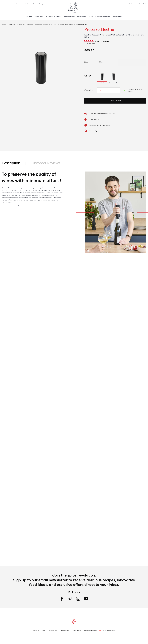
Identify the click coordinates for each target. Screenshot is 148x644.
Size (86, 62)
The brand (19, 4)
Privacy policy (77, 631)
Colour (88, 76)
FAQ (44, 631)
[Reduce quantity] (100, 90)
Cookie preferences (90, 631)
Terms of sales (64, 631)
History (41, 4)
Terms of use (53, 631)
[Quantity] (109, 90)
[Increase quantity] (117, 90)
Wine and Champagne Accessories (39, 24)
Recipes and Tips (30, 4)
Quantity (89, 90)
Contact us (36, 631)
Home (4, 24)
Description (11, 163)
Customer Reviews (45, 163)
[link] (132, 4)
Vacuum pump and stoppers (64, 24)
